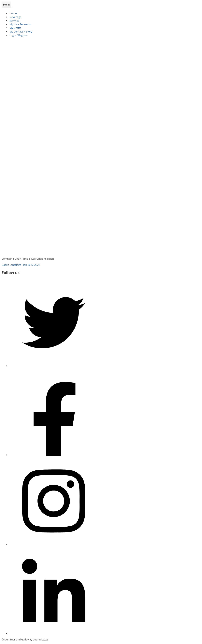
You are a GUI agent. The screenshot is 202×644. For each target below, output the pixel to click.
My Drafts (15, 28)
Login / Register (19, 35)
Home (13, 13)
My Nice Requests (20, 24)
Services (14, 20)
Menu (6, 5)
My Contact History (21, 32)
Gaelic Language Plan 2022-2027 (21, 265)
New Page (15, 17)
